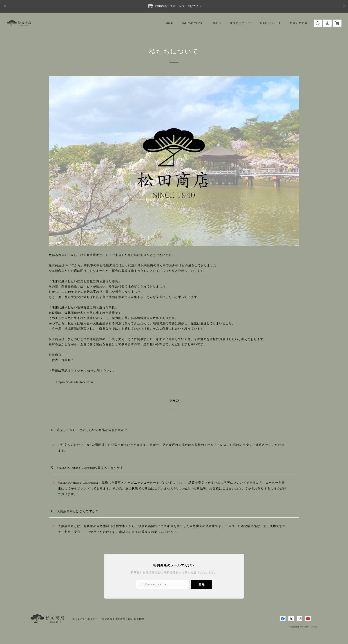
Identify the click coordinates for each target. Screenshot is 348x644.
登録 (202, 584)
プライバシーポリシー (85, 619)
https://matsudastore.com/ (68, 382)
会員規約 (139, 619)
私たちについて (193, 23)
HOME (168, 23)
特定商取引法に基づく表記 (117, 619)
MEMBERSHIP (270, 23)
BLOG (217, 23)
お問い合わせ (299, 23)
